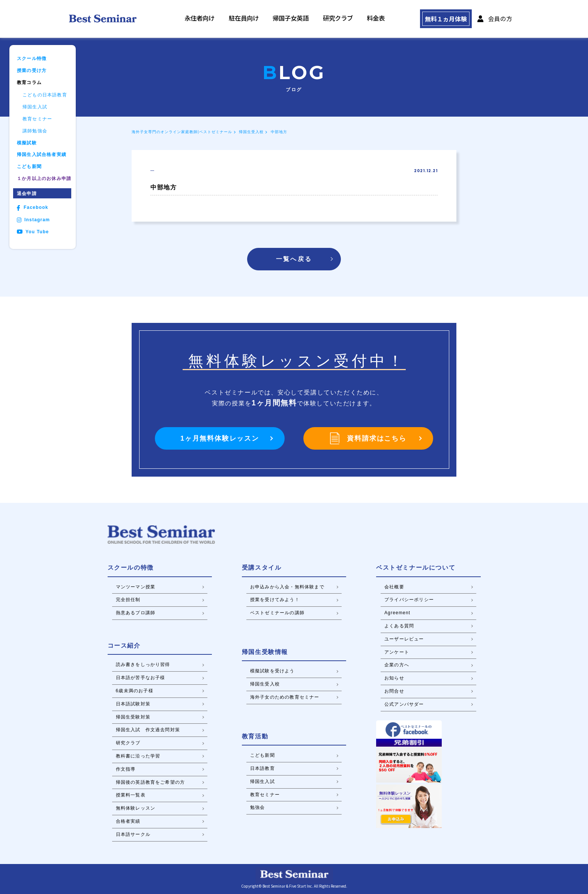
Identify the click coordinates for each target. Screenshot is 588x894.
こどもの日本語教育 (45, 95)
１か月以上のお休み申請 (44, 179)
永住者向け (217, 19)
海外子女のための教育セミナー (285, 697)
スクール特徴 (32, 59)
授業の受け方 (32, 71)
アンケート (397, 652)
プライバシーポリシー (409, 600)
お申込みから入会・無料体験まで (287, 587)
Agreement (397, 613)
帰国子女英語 (299, 19)
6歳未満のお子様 (135, 691)
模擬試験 (27, 143)
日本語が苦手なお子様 (141, 678)
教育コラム (29, 83)
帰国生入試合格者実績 (42, 155)
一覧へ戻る (294, 259)
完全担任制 (128, 600)
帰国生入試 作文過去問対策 (148, 730)
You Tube (33, 232)
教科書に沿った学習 (138, 756)
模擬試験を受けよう (272, 671)
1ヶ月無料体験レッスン (220, 438)
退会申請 (27, 193)
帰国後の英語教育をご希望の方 (151, 782)
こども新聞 (29, 167)
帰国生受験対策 (133, 717)
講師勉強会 (35, 131)
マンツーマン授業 (136, 587)
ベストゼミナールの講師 (277, 613)
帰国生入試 (35, 107)
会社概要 (394, 587)
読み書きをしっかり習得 (143, 664)
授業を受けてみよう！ (275, 600)
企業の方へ (397, 665)
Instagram (33, 220)
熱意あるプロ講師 (136, 613)
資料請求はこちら (368, 439)
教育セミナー (37, 119)
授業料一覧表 (131, 795)
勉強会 (258, 807)
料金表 (375, 19)
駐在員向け (256, 19)
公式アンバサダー (404, 704)
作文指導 (126, 769)
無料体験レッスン (136, 808)
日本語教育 (262, 768)
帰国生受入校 (251, 132)
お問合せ (394, 691)
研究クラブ (341, 19)
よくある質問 (399, 626)
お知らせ (394, 678)
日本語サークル (133, 834)
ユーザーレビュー (404, 639)
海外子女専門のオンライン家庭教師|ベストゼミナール (182, 132)
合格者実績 (128, 821)
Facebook (33, 208)
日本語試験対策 (133, 704)
